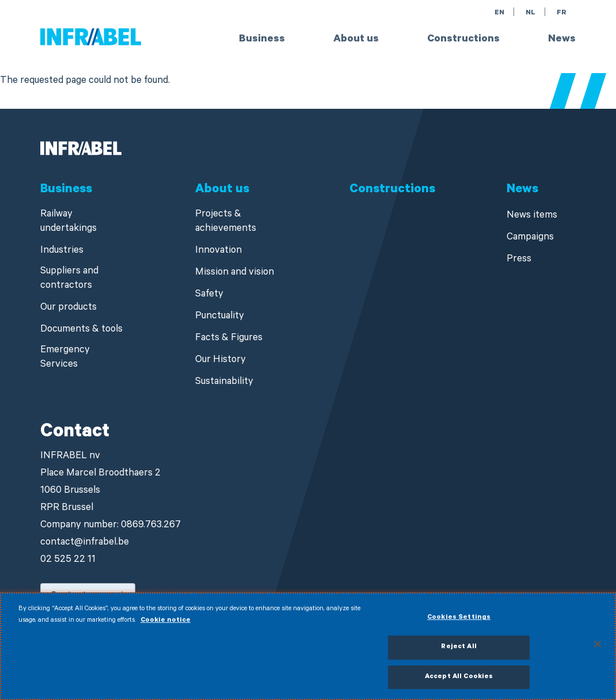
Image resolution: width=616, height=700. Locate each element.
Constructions (463, 40)
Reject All (459, 652)
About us (356, 40)
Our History (220, 361)
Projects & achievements (226, 222)
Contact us (75, 596)
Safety (209, 295)
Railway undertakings (69, 222)
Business (262, 40)
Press (519, 260)
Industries (62, 251)
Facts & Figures (229, 339)
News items (532, 216)
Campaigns (530, 238)
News (562, 40)
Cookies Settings (459, 623)
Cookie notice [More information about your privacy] (166, 625)
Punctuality (220, 317)
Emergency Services (65, 358)
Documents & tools (81, 330)
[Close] (598, 649)
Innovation (218, 251)
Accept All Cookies (459, 682)
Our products (69, 308)
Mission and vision (235, 273)
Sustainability (224, 383)
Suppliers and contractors (69, 279)
